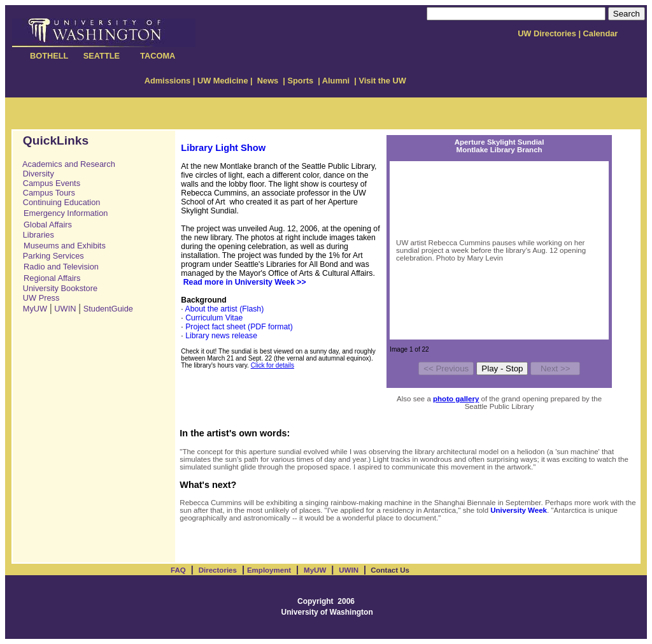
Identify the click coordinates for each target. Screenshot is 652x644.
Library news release (221, 336)
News (269, 81)
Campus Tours (46, 193)
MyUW (35, 309)
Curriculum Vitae (214, 318)
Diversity (35, 174)
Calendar (601, 33)
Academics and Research (69, 164)
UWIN (65, 309)
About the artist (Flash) (224, 309)
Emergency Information (66, 213)
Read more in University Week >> (245, 282)
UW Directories (547, 33)
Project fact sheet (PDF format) (239, 327)
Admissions (168, 81)
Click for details (273, 365)
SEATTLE (102, 56)
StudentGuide (108, 309)
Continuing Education (58, 202)
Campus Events (48, 183)
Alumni (337, 81)
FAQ (178, 570)
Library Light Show (223, 148)
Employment (269, 570)
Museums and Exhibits (65, 246)
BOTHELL (50, 56)
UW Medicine (223, 81)
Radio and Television (61, 267)
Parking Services (50, 256)
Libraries (35, 235)
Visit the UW (381, 81)
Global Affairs (48, 225)
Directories (218, 570)
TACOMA (158, 56)
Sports (300, 81)
